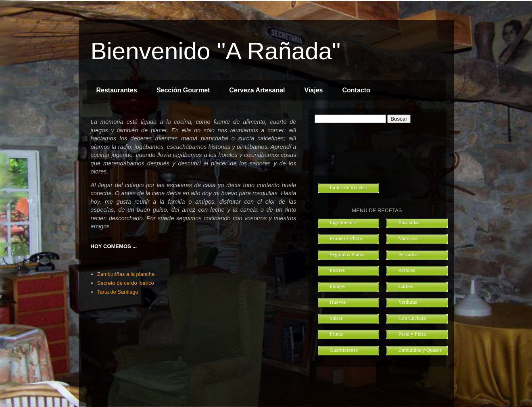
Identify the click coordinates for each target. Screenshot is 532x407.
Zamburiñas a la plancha (126, 274)
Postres (338, 270)
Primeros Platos (346, 238)
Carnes (406, 286)
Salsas (337, 318)
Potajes (338, 286)
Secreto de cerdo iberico (126, 283)
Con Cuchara (412, 318)
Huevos (338, 302)
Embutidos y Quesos (420, 350)
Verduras (408, 302)
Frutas (337, 334)
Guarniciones (344, 350)
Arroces (407, 270)
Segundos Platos (347, 254)
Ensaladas (409, 222)
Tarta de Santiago (118, 292)
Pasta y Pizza (412, 334)
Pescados (408, 254)
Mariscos (408, 238)
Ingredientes (343, 222)
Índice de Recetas (348, 187)
